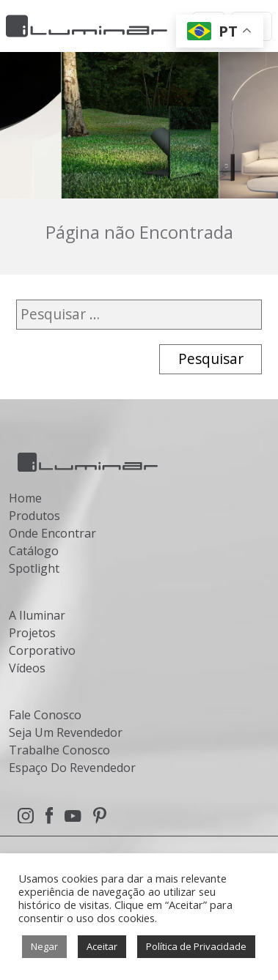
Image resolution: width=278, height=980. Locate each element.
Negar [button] (44, 946)
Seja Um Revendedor (66, 732)
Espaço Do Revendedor (72, 768)
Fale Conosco (45, 715)
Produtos (34, 516)
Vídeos (27, 668)
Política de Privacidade (196, 946)
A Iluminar (37, 615)
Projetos (32, 633)
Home (25, 498)
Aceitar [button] (102, 946)
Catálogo (34, 551)
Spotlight (34, 568)
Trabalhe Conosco (59, 750)
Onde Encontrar (52, 533)
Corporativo (42, 650)
